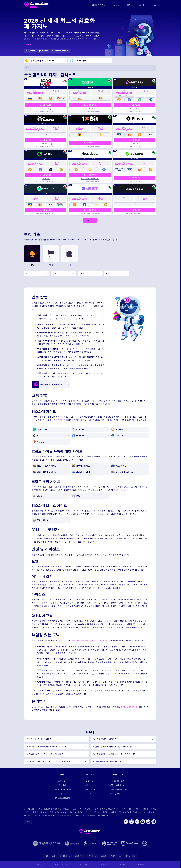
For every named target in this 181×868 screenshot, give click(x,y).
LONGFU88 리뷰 (46, 109)
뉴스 (154, 5)
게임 (129, 5)
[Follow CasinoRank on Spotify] (148, 822)
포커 (90, 794)
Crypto (116, 5)
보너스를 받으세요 (46, 105)
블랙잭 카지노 (90, 785)
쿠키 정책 (122, 864)
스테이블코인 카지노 (118, 789)
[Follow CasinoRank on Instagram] (131, 822)
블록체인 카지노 (118, 781)
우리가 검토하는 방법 (62, 789)
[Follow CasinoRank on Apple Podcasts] (154, 822)
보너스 (142, 5)
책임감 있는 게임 (61, 864)
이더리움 (60, 420)
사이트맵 (141, 864)
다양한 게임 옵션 (120, 490)
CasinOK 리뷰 (90, 109)
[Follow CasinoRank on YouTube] (143, 822)
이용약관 (103, 864)
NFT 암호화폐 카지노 (118, 785)
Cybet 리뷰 (46, 179)
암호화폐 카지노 (99, 5)
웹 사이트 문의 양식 (129, 707)
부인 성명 (83, 864)
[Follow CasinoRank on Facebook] (126, 822)
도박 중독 (39, 864)
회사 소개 (62, 781)
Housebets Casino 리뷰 (90, 179)
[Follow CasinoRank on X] (137, 822)
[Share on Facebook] (43, 51)
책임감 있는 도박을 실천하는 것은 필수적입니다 (91, 641)
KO (28, 822)
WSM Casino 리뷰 (46, 144)
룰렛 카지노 (90, 789)
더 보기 (90, 220)
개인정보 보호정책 (62, 798)
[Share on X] (30, 51)
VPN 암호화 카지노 (118, 794)
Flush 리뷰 (135, 144)
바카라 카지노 (90, 781)
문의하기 (62, 785)
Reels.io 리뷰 (135, 109)
